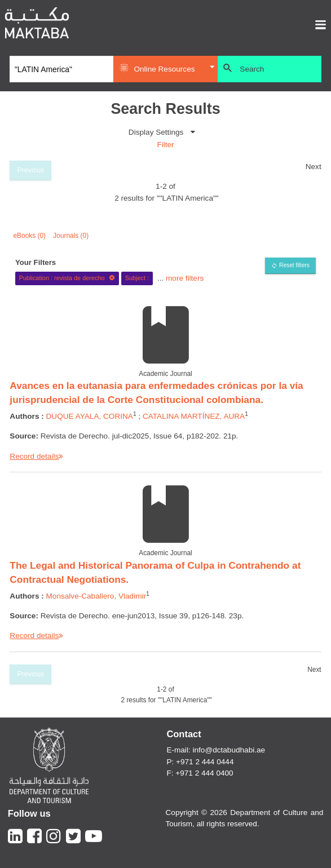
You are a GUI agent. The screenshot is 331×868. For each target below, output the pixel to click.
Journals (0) (71, 236)
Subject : (137, 278)
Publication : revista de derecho (67, 278)
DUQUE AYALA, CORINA (90, 416)
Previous (31, 170)
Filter (165, 145)
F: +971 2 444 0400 (200, 773)
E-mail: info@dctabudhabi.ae (216, 750)
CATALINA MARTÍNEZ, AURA (194, 416)
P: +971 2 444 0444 (200, 762)
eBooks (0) (30, 236)
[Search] (61, 69)
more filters (185, 278)
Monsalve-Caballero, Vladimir (96, 596)
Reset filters (294, 265)
